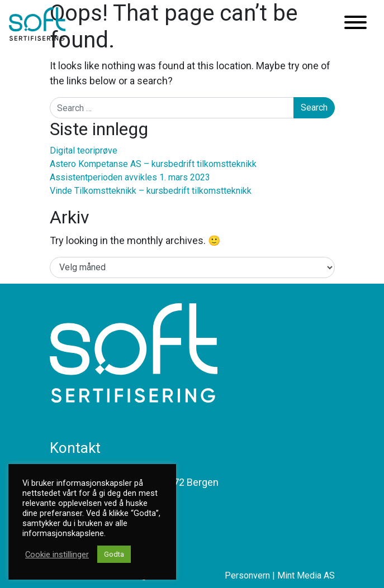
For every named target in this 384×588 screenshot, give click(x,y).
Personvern (247, 575)
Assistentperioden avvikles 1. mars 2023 (130, 177)
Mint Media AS (306, 575)
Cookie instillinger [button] (57, 554)
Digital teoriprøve (84, 150)
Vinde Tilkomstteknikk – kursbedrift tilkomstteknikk (151, 191)
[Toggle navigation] (355, 24)
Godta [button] (114, 554)
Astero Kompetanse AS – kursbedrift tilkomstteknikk (153, 164)
